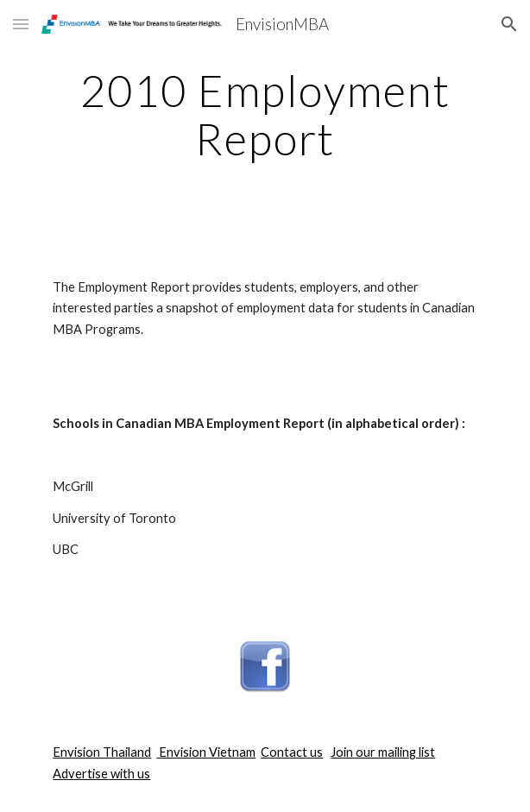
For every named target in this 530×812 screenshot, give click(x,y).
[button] (21, 24)
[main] (265, 114)
